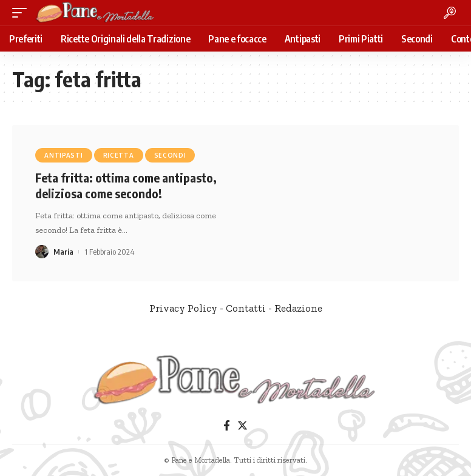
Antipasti (63, 155)
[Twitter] (242, 426)
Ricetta (119, 155)
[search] (450, 13)
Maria (63, 252)
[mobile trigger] (22, 13)
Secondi (170, 155)
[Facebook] (227, 426)
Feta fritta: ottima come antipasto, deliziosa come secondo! (126, 185)
